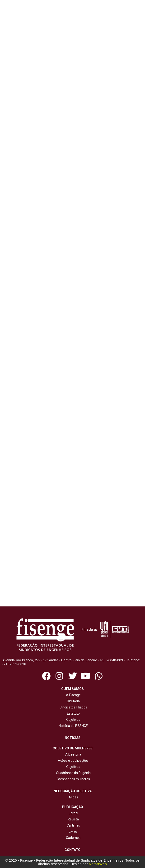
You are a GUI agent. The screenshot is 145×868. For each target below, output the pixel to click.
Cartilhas (73, 825)
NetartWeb (98, 864)
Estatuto (73, 713)
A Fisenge (73, 695)
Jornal (73, 813)
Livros (73, 832)
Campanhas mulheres (73, 779)
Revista (73, 819)
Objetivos (72, 720)
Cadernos (73, 838)
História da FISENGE (72, 726)
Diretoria (73, 701)
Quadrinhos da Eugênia (73, 773)
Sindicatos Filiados (73, 707)
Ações (73, 797)
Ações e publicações (72, 761)
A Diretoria (72, 754)
